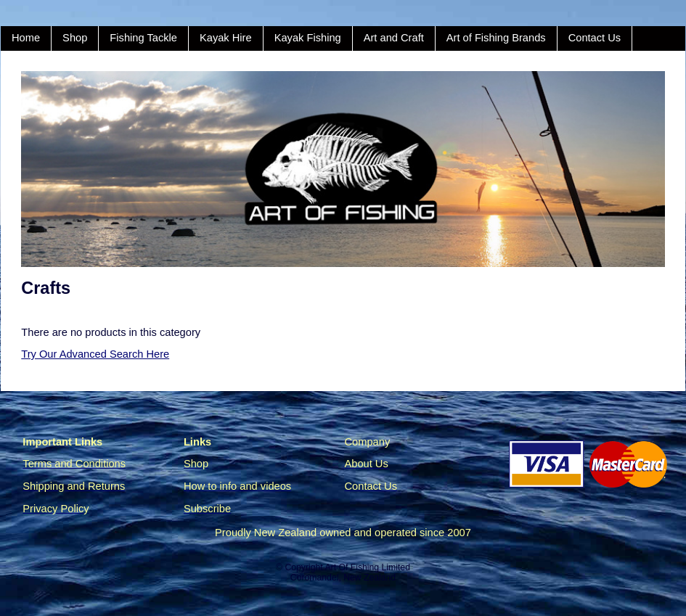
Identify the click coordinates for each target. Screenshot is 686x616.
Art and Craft (394, 38)
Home (26, 38)
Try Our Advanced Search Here (95, 354)
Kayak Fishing (308, 38)
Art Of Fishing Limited (367, 567)
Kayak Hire (226, 38)
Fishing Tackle (143, 38)
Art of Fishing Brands (496, 38)
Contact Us (595, 38)
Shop (75, 38)
